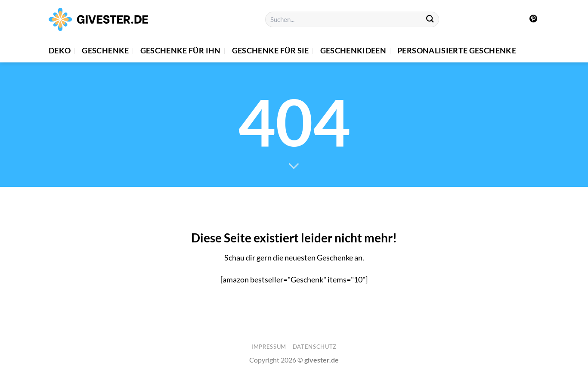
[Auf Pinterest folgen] (533, 19)
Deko (60, 51)
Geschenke (105, 51)
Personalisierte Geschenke (457, 51)
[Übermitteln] (430, 20)
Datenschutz (315, 347)
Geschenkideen (353, 51)
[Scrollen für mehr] (294, 167)
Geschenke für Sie (271, 51)
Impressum (269, 347)
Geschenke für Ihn (181, 51)
